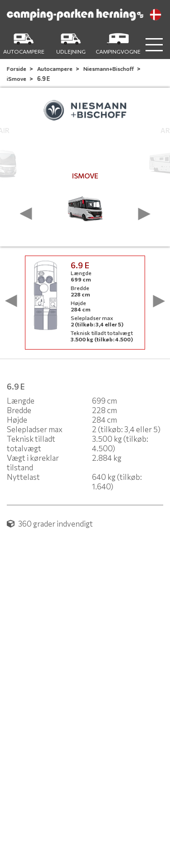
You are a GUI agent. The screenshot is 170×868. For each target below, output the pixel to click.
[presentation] (26, 214)
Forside (17, 69)
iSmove (17, 79)
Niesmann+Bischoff (109, 69)
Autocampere (55, 69)
